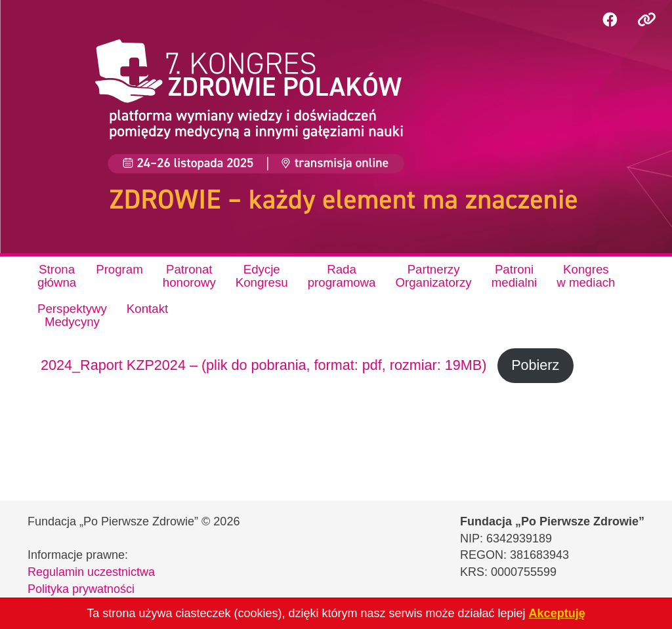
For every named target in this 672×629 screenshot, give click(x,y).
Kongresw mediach (586, 276)
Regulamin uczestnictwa (91, 572)
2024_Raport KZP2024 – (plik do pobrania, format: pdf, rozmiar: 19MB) (263, 365)
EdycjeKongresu (262, 276)
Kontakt (147, 309)
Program (119, 269)
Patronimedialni (514, 276)
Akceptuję (557, 613)
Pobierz (535, 365)
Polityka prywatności (81, 589)
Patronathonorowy (189, 276)
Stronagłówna (57, 276)
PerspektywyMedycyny (72, 315)
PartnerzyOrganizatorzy (433, 276)
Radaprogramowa (342, 276)
